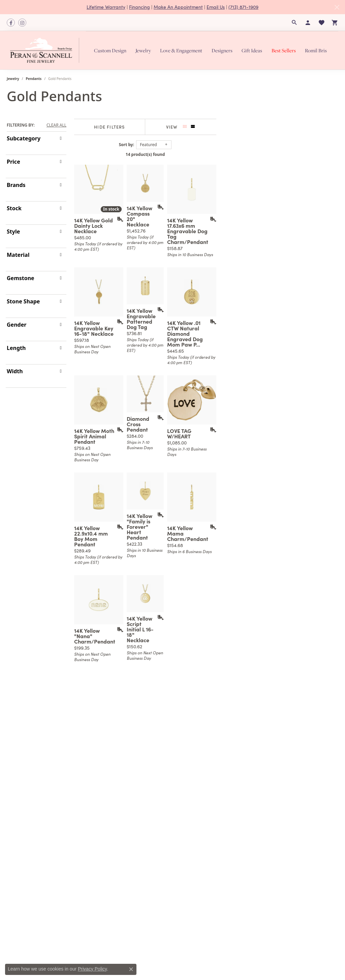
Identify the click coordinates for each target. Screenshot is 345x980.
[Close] (337, 7)
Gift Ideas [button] (252, 50)
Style (13, 232)
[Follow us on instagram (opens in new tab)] (22, 23)
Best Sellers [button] (284, 50)
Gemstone (21, 278)
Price (13, 162)
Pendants (34, 79)
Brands (16, 185)
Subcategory (24, 138)
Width (15, 371)
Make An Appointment (178, 7)
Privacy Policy (92, 969)
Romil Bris (316, 50)
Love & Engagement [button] (181, 50)
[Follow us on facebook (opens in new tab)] (11, 23)
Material (18, 255)
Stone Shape (23, 301)
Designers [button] (222, 50)
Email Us (216, 7)
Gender (17, 325)
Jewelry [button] (143, 50)
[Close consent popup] (131, 969)
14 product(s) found (206, 154)
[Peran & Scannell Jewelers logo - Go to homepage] (46, 50)
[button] (294, 23)
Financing (139, 7)
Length (16, 348)
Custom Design (110, 50)
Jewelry (13, 79)
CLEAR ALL (56, 125)
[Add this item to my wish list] (155, 256)
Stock (14, 208)
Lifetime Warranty (106, 7)
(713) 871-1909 (243, 7)
